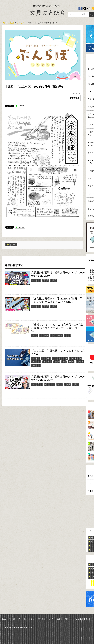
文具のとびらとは (8, 619)
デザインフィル (57, 335)
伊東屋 (68, 384)
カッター (36, 358)
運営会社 (87, 619)
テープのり (44, 335)
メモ (64, 362)
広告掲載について (45, 619)
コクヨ (35, 335)
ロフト (60, 384)
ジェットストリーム (60, 358)
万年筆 (46, 280)
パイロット (36, 280)
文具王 (54, 280)
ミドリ (57, 362)
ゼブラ (11, 245)
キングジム (46, 358)
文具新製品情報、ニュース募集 (68, 619)
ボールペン (47, 362)
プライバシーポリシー (27, 619)
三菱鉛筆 (80, 362)
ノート (68, 335)
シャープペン (37, 384)
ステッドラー (50, 384)
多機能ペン (36, 365)
